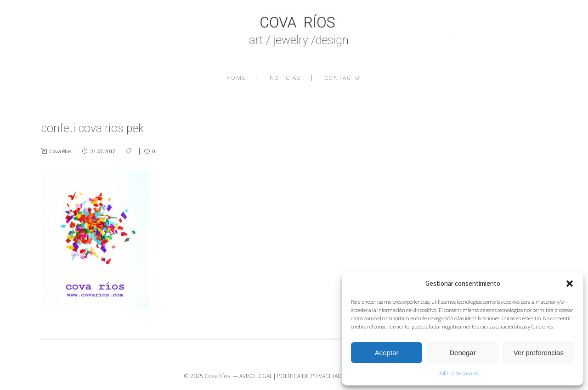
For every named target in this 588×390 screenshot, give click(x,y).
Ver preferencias (539, 353)
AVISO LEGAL (256, 376)
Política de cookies (458, 373)
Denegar (463, 353)
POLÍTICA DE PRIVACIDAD (309, 376)
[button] (570, 284)
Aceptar (387, 353)
